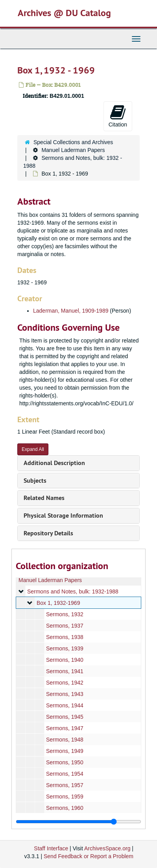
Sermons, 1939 (65, 648)
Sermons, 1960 (65, 808)
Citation (118, 116)
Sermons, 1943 (65, 694)
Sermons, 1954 (65, 774)
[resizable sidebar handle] (78, 822)
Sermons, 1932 (65, 614)
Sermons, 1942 (65, 683)
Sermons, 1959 (65, 797)
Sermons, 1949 (65, 751)
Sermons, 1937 (65, 626)
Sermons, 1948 (65, 740)
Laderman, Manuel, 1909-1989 (71, 311)
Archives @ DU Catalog (64, 13)
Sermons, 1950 (65, 762)
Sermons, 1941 (65, 671)
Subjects (35, 481)
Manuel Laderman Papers (73, 150)
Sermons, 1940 (65, 660)
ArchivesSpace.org (107, 848)
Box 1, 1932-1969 (58, 603)
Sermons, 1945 (65, 717)
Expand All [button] (33, 449)
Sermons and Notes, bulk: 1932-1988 (73, 591)
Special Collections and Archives (73, 142)
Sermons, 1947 (65, 728)
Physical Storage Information (63, 515)
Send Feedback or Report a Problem (89, 856)
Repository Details (48, 533)
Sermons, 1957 (65, 785)
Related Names (44, 498)
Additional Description (54, 463)
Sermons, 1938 (65, 637)
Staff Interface (51, 848)
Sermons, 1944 (65, 705)
